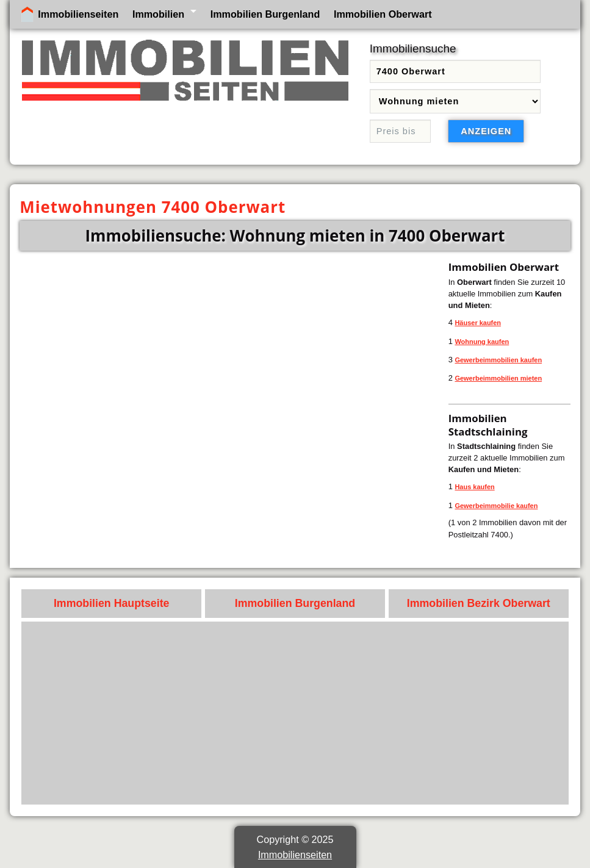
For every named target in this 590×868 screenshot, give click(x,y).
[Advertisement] (295, 713)
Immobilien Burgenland (265, 14)
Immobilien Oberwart (383, 14)
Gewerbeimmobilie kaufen (496, 506)
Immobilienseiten (78, 14)
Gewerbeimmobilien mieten (498, 378)
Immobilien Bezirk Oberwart (479, 603)
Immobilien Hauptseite (112, 603)
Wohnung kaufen (482, 342)
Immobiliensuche (413, 48)
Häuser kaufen (478, 323)
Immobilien (158, 14)
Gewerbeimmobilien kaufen (498, 360)
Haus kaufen (474, 487)
